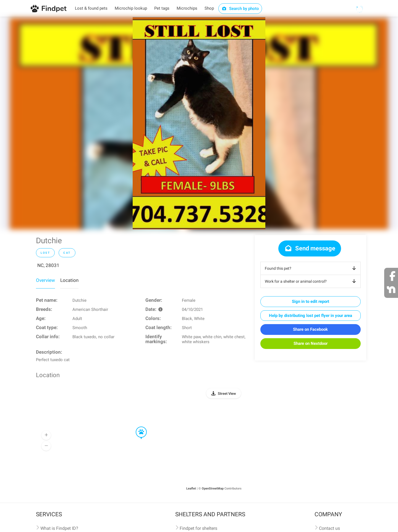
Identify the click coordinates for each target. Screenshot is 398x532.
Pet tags (162, 8)
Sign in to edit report (311, 301)
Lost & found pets (91, 8)
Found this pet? (311, 268)
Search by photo (240, 9)
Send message (310, 248)
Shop (209, 8)
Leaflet (191, 489)
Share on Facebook (310, 329)
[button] (137, 427)
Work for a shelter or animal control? (311, 281)
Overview (45, 280)
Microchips (187, 8)
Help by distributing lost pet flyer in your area (311, 316)
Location (69, 280)
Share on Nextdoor (311, 343)
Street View (227, 394)
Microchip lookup (131, 8)
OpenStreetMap (213, 489)
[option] (199, 123)
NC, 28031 (48, 265)
